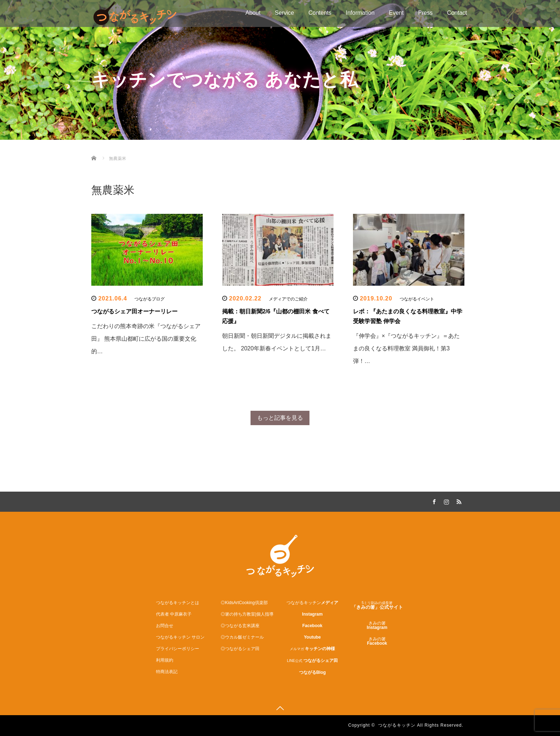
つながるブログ (150, 299)
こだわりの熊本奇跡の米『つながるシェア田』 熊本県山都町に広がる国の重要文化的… (146, 339)
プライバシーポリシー (178, 649)
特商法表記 (167, 672)
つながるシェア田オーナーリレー (134, 311)
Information (360, 13)
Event (396, 13)
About (253, 13)
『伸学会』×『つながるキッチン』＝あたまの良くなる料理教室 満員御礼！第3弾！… (406, 348)
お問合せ (165, 626)
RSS (458, 501)
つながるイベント (417, 299)
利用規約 (165, 660)
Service (284, 13)
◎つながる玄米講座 (240, 626)
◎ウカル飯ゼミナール (242, 637)
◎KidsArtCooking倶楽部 (244, 603)
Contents (320, 13)
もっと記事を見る (280, 418)
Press (425, 13)
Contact (457, 13)
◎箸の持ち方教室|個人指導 (247, 614)
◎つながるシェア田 (240, 649)
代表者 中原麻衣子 (174, 614)
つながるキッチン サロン (180, 637)
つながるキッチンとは (178, 603)
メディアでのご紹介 (288, 299)
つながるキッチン (397, 725)
